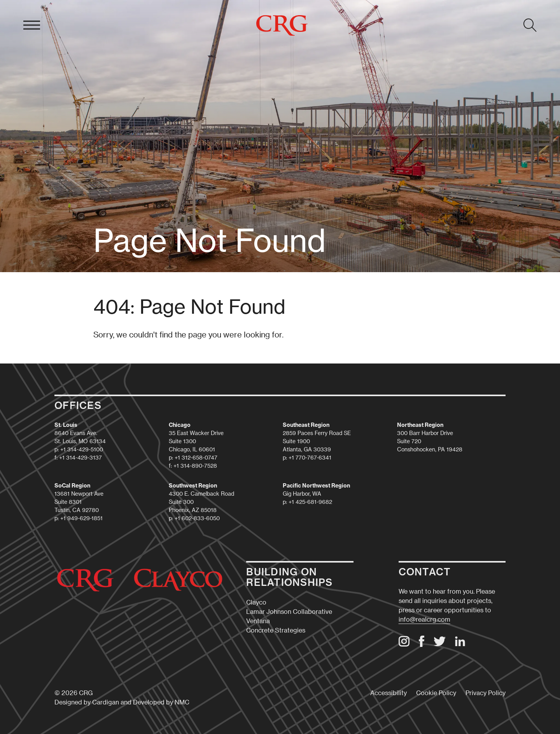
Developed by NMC (161, 702)
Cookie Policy (436, 693)
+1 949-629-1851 (81, 518)
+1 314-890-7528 (195, 466)
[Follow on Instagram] (404, 644)
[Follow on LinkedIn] (460, 644)
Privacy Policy (486, 693)
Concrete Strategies (276, 630)
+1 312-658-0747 (196, 457)
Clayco (256, 602)
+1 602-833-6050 (197, 518)
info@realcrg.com (424, 619)
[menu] (32, 25)
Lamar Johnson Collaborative (289, 611)
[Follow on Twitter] (440, 644)
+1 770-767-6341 (310, 457)
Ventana (258, 621)
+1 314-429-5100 (82, 449)
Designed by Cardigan (87, 702)
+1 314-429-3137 (80, 457)
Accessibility (388, 693)
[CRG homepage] (282, 25)
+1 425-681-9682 (310, 502)
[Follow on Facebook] (422, 644)
